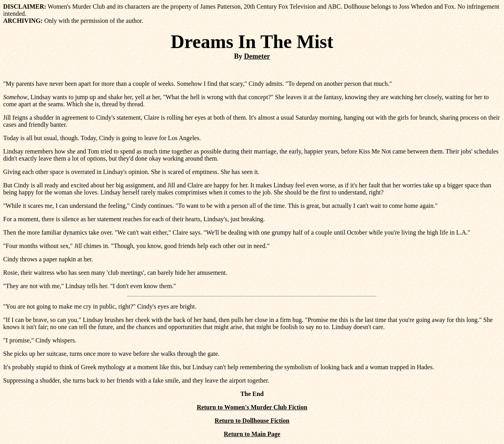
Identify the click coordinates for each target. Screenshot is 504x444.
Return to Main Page (252, 434)
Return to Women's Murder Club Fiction (252, 407)
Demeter (257, 56)
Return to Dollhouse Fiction (252, 421)
